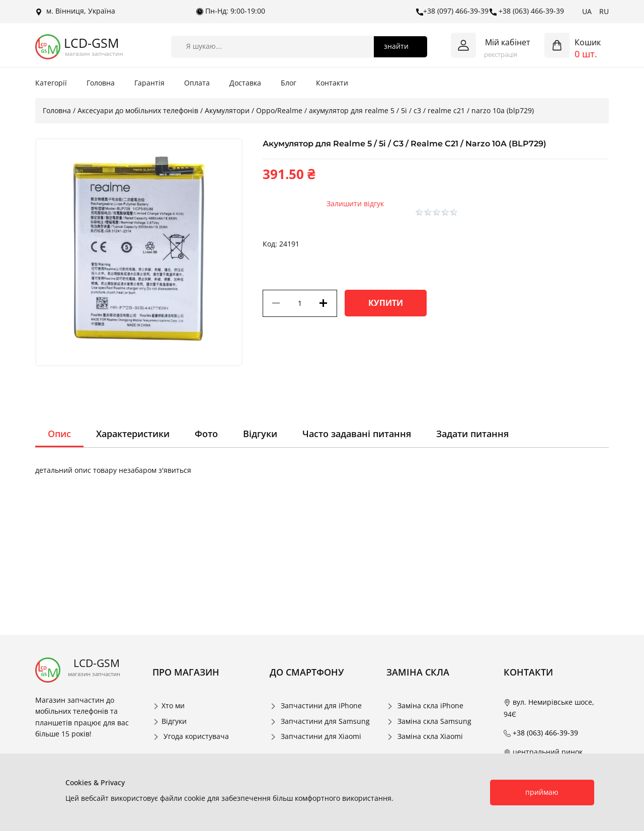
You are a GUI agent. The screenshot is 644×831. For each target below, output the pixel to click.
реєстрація (501, 54)
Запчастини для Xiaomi (321, 736)
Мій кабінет (508, 42)
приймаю (542, 792)
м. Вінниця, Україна (75, 11)
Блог (289, 83)
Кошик (588, 42)
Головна (101, 83)
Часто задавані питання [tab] (357, 434)
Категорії (51, 83)
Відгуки (174, 721)
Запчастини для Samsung (325, 721)
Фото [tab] (206, 434)
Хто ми (173, 705)
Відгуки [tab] (260, 434)
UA (587, 11)
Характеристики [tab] (133, 434)
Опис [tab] (59, 434)
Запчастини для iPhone (321, 705)
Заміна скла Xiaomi (430, 736)
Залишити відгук (355, 203)
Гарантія (149, 83)
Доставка (245, 83)
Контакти (332, 83)
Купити (386, 303)
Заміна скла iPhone (430, 705)
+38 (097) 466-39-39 (452, 11)
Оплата (197, 83)
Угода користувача (196, 736)
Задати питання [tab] (472, 434)
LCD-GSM (91, 43)
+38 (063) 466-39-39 (527, 11)
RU (604, 11)
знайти (396, 46)
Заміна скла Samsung (434, 721)
